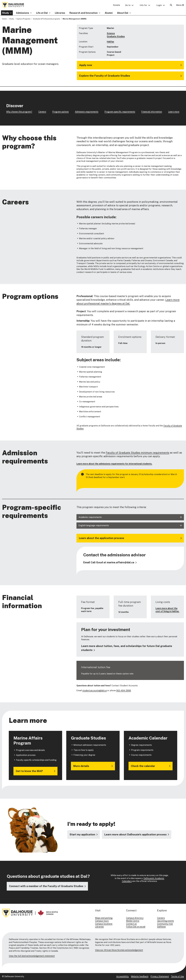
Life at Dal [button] (42, 13)
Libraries (60, 13)
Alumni (109, 13)
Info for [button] (143, 5)
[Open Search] (171, 5)
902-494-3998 (124, 691)
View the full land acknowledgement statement (32, 956)
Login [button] (159, 5)
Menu (180, 5)
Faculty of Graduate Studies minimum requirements (137, 453)
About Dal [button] (123, 13)
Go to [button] (128, 5)
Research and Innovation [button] (84, 13)
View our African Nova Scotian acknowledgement (119, 950)
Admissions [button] (23, 13)
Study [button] (6, 13)
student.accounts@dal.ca (95, 691)
